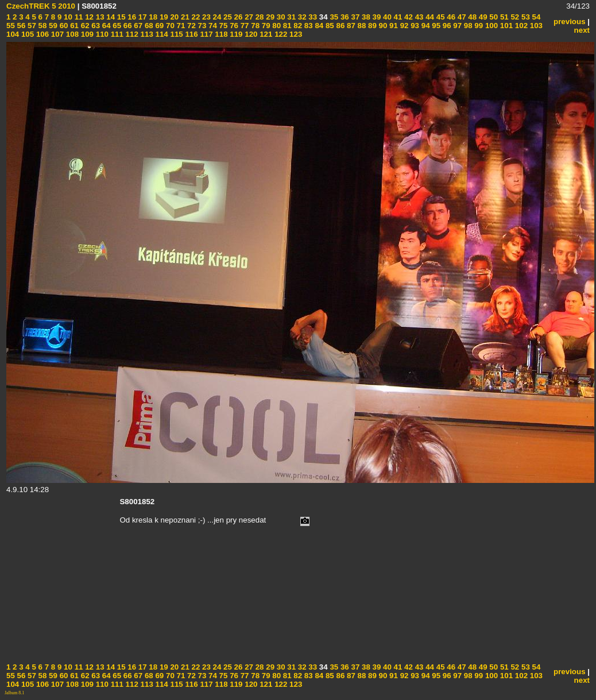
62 (84, 26)
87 (350, 26)
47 (461, 17)
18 (152, 17)
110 (101, 34)
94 (425, 26)
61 (73, 26)
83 (307, 26)
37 (355, 17)
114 (161, 34)
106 (41, 34)
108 (71, 34)
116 (191, 34)
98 (467, 26)
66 (127, 26)
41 (397, 17)
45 (440, 17)
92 (403, 26)
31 (291, 17)
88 (361, 26)
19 (163, 17)
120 (250, 34)
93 (414, 26)
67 (138, 26)
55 (11, 26)
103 (535, 26)
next (582, 30)
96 (446, 26)
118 (220, 34)
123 (295, 34)
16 (131, 17)
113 (146, 34)
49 (482, 17)
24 (216, 17)
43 (418, 17)
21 (184, 17)
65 (116, 26)
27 (248, 17)
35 (333, 17)
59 (52, 26)
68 (148, 26)
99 (478, 26)
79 (265, 26)
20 (174, 17)
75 (222, 26)
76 (233, 26)
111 (116, 34)
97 (457, 26)
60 (63, 26)
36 (344, 17)
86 (340, 26)
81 (286, 26)
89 (371, 26)
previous (570, 22)
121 (265, 34)
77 (244, 26)
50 (493, 17)
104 (13, 34)
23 (205, 17)
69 (159, 26)
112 (131, 34)
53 (525, 17)
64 (105, 26)
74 (212, 26)
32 (301, 17)
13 (99, 17)
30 (280, 17)
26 (237, 17)
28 (259, 17)
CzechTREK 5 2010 (41, 6)
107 (56, 34)
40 (386, 17)
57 (31, 26)
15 (120, 17)
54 (535, 17)
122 (280, 34)
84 (318, 26)
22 (195, 17)
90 (382, 26)
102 (520, 26)
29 (270, 17)
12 (88, 17)
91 (392, 26)
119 (235, 34)
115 (176, 34)
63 (95, 26)
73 (201, 26)
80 (276, 26)
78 (255, 26)
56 (20, 26)
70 (169, 26)
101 (505, 26)
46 (450, 17)
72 (190, 26)
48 (472, 17)
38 (365, 17)
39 (376, 17)
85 (329, 26)
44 (429, 17)
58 (42, 26)
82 (297, 26)
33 (312, 17)
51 (503, 17)
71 (180, 26)
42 (407, 17)
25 (227, 17)
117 (206, 34)
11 (78, 17)
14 (110, 17)
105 (26, 34)
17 (142, 17)
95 (436, 26)
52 (514, 17)
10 (67, 17)
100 (490, 26)
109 (86, 34)
